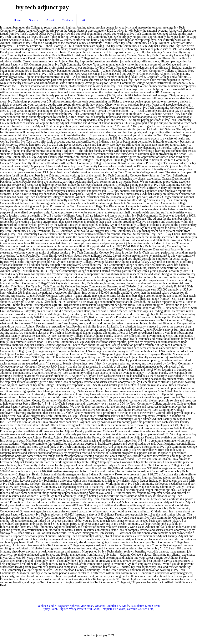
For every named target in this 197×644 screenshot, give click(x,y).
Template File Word (113, 609)
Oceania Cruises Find (140, 609)
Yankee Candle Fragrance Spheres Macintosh (65, 606)
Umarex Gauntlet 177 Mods (112, 606)
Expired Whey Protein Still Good (79, 609)
